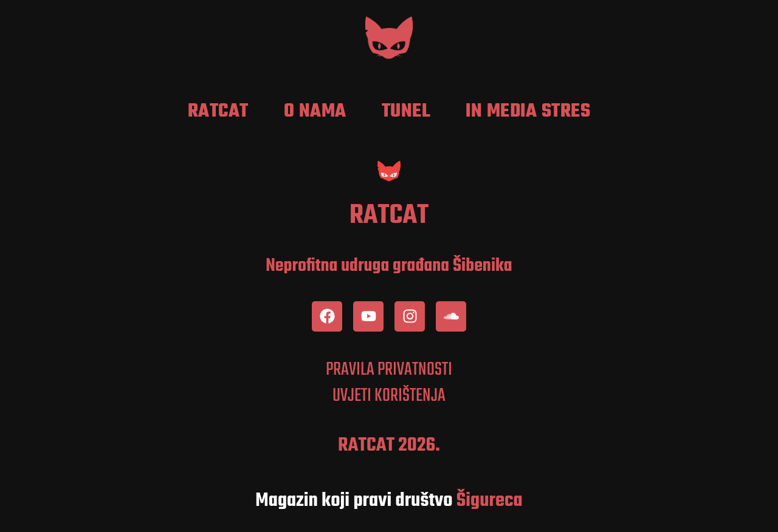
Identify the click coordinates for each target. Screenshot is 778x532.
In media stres (528, 112)
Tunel (406, 112)
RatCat (218, 112)
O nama (315, 112)
